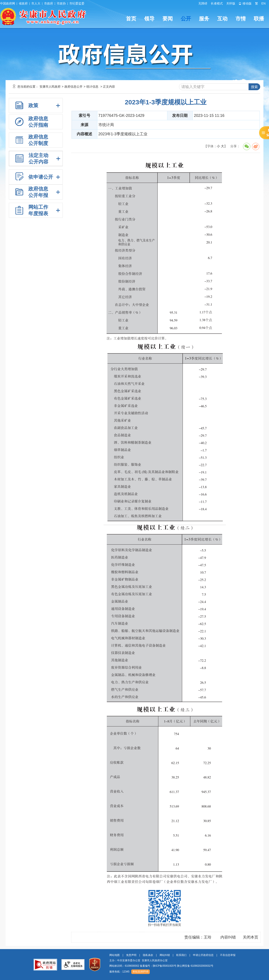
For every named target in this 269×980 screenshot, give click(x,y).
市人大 (36, 3)
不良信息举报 (228, 955)
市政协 (61, 3)
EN (264, 3)
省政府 (23, 3)
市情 (241, 19)
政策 (33, 105)
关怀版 (231, 3)
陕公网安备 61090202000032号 (195, 966)
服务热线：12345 (119, 972)
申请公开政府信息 (203, 955)
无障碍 (203, 3)
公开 (186, 19)
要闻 (168, 19)
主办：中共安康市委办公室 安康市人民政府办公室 (138, 960)
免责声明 (131, 955)
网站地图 (115, 955)
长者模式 (217, 3)
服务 (204, 19)
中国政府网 (8, 3)
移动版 (245, 3)
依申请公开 (41, 177)
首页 (131, 19)
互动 (222, 19)
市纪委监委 (77, 3)
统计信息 (92, 87)
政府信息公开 (73, 87)
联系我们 (181, 955)
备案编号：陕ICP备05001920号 (158, 966)
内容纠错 (228, 937)
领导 (149, 19)
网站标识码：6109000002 (161, 966)
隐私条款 (148, 955)
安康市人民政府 (50, 87)
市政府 (49, 3)
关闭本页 (251, 937)
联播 (259, 19)
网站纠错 (165, 955)
